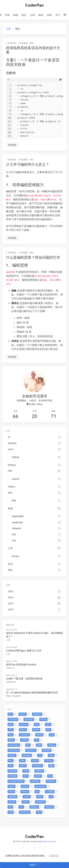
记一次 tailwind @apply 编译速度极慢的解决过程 (32, 683)
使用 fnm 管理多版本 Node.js (23, 659)
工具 (12, 637)
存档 (49, 15)
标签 (41, 15)
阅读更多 (12, 145)
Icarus (53, 841)
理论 (32, 43)
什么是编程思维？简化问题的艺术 (33, 257)
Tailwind (19, 686)
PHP (7, 15)
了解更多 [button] (53, 856)
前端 (16, 15)
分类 (32, 15)
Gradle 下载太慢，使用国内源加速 (26, 671)
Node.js (13, 662)
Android (14, 674)
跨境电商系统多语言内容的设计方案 (33, 50)
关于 (58, 15)
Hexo (45, 841)
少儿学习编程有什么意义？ (28, 164)
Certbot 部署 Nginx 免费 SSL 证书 (25, 646)
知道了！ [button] (34, 865)
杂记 (24, 15)
